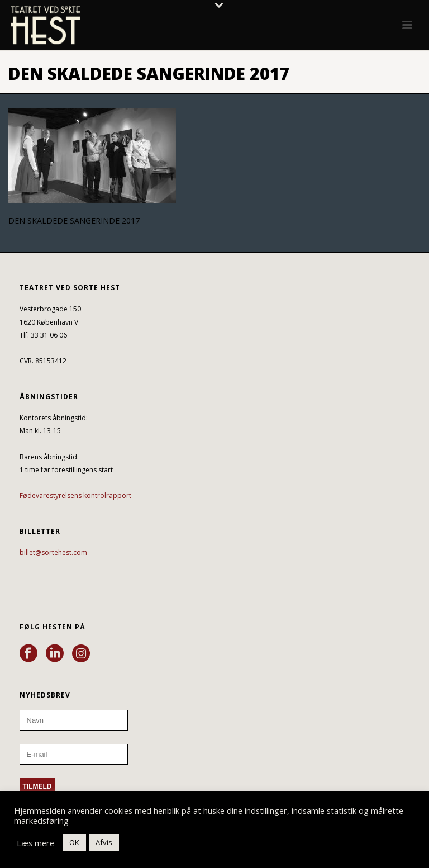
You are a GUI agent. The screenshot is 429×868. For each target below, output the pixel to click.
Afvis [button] (104, 842)
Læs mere (35, 843)
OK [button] (74, 842)
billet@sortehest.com (53, 552)
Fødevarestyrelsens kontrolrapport (75, 495)
